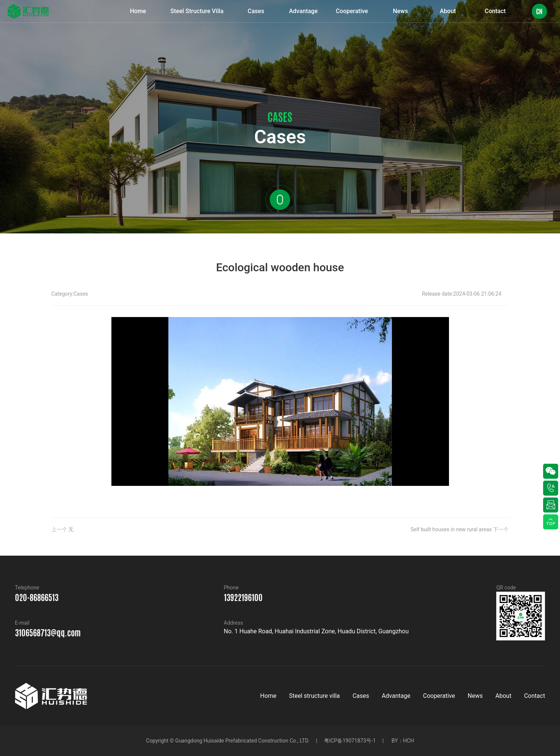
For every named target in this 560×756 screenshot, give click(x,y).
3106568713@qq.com (48, 633)
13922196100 (243, 598)
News (475, 696)
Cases (81, 294)
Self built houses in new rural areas (451, 529)
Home (268, 696)
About (504, 696)
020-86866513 (37, 598)
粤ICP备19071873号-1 (350, 741)
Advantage (396, 696)
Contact (534, 696)
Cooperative (439, 696)
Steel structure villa (314, 696)
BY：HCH (403, 741)
